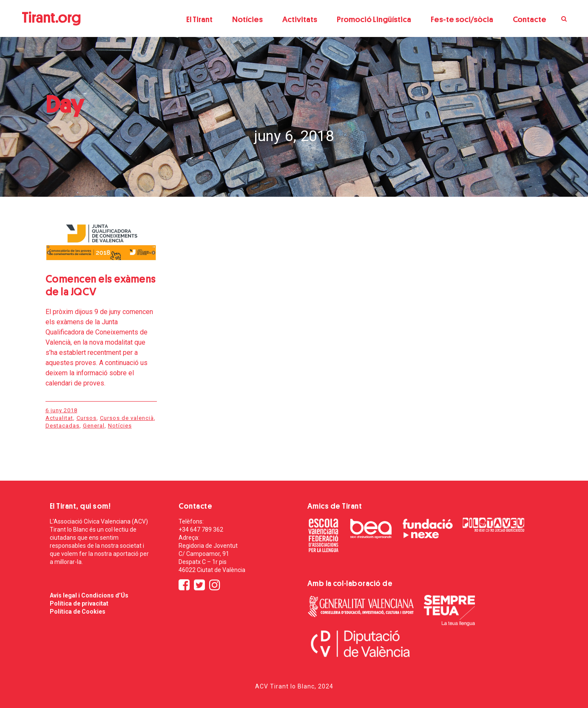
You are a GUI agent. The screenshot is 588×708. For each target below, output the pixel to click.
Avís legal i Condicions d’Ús (89, 595)
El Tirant (199, 19)
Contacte (530, 19)
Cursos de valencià (127, 418)
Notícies (247, 19)
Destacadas (62, 426)
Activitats (300, 19)
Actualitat (59, 418)
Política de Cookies (78, 612)
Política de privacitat (79, 603)
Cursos (87, 418)
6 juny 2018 (61, 410)
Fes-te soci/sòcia (462, 19)
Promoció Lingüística (374, 19)
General (94, 426)
